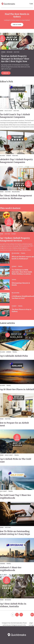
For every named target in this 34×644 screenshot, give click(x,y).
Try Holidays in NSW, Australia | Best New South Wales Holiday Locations (22, 272)
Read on (6, 73)
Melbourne (16, 192)
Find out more (17, 25)
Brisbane (10, 52)
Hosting (17, 52)
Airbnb (3, 52)
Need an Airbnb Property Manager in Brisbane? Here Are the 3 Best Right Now (15, 59)
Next (32, 615)
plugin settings (31, 624)
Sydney (14, 234)
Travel (23, 253)
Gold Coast (8, 111)
